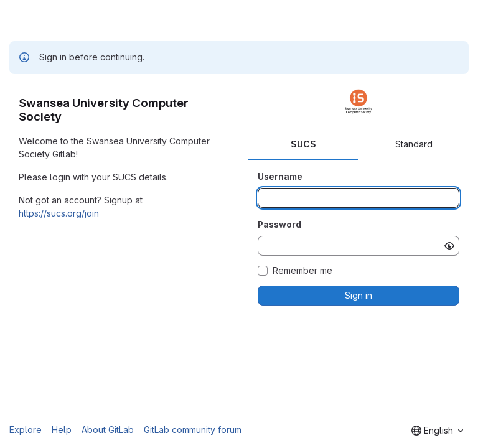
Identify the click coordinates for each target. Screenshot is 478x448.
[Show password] (449, 246)
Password (279, 224)
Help (62, 430)
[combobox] (437, 431)
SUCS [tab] (303, 144)
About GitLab (108, 430)
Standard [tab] (414, 144)
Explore (26, 430)
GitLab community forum (193, 430)
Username (280, 176)
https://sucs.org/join (59, 213)
